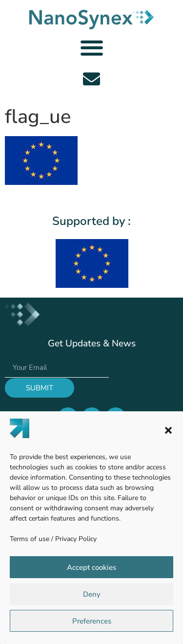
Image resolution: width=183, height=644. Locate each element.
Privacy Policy (76, 539)
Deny (92, 594)
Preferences (92, 621)
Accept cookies (91, 567)
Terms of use (30, 539)
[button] (168, 430)
